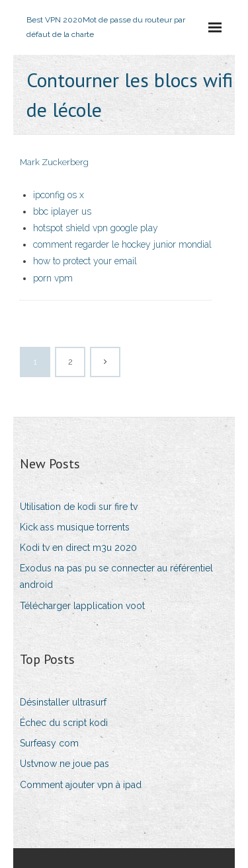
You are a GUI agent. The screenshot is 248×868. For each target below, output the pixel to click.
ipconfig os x (59, 195)
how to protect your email (85, 261)
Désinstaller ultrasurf (63, 702)
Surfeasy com (49, 743)
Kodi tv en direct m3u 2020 (78, 548)
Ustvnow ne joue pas (64, 764)
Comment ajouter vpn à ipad (81, 785)
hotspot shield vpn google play (96, 228)
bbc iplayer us (62, 211)
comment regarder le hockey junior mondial (122, 244)
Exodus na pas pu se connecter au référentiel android (116, 576)
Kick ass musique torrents (75, 527)
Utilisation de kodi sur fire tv (79, 507)
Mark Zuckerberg (54, 162)
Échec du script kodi (64, 723)
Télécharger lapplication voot (82, 606)
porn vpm (53, 278)
